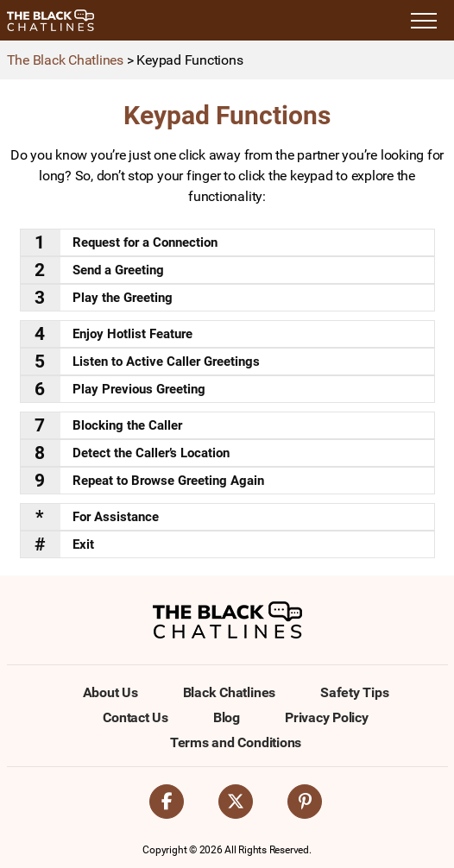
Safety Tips (354, 692)
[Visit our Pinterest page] (305, 802)
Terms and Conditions (236, 742)
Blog (227, 717)
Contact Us (136, 717)
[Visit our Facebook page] (167, 802)
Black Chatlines (229, 692)
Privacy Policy (327, 717)
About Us (110, 692)
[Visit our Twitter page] (236, 802)
